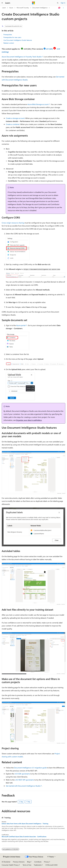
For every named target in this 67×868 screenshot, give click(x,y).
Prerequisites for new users (12, 37)
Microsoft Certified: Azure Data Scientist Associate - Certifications (24, 837)
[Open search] (58, 3)
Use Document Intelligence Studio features (18, 40)
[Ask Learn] (59, 8)
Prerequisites (8, 35)
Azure (11, 8)
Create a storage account (15, 118)
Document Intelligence (40, 8)
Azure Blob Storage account (38, 104)
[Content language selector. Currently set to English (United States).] (12, 857)
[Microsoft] (33, 3)
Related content (9, 43)
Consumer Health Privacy (10, 865)
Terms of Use (27, 865)
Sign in (63, 3)
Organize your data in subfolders (29, 420)
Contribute (38, 862)
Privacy (46, 862)
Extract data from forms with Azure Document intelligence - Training (25, 824)
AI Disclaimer (6, 862)
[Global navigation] (2, 3)
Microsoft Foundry (23, 8)
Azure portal (21, 325)
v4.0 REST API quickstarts (24, 780)
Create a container (13, 124)
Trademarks (38, 865)
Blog (29, 862)
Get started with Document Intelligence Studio (23, 786)
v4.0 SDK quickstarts (22, 774)
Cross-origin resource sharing (13, 223)
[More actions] (63, 8)
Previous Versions (19, 862)
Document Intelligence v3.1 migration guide (30, 768)
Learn (4, 8)
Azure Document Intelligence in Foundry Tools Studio (22, 57)
